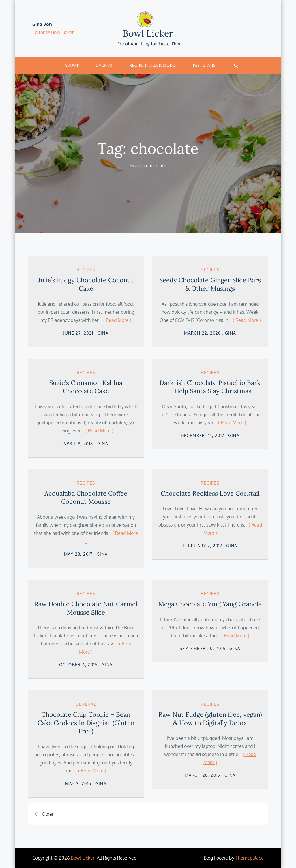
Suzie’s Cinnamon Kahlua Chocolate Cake (86, 387)
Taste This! (204, 65)
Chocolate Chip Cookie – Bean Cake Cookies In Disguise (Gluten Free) (86, 723)
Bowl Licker (148, 33)
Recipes (86, 270)
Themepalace (250, 858)
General (86, 704)
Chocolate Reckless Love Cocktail (210, 493)
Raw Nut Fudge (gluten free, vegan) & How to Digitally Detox (210, 719)
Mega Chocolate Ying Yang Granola (210, 604)
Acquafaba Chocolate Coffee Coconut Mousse (86, 498)
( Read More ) (117, 320)
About (72, 65)
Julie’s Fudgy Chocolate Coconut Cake (86, 284)
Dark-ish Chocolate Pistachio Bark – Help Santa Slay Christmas (210, 387)
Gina (103, 333)
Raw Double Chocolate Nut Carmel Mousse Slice (86, 608)
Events (104, 65)
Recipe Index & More (152, 65)
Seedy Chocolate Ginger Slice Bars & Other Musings (210, 284)
